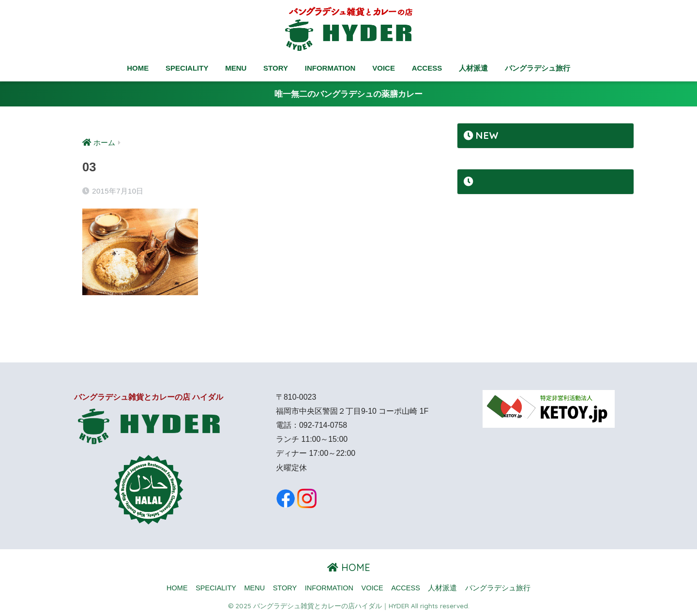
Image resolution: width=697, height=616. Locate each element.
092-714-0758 (323, 425)
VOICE (384, 68)
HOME (138, 68)
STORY (276, 68)
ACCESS (427, 68)
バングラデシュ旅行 (538, 68)
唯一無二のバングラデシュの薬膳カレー (348, 94)
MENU (236, 68)
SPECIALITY (187, 68)
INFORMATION (330, 68)
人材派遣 (473, 68)
